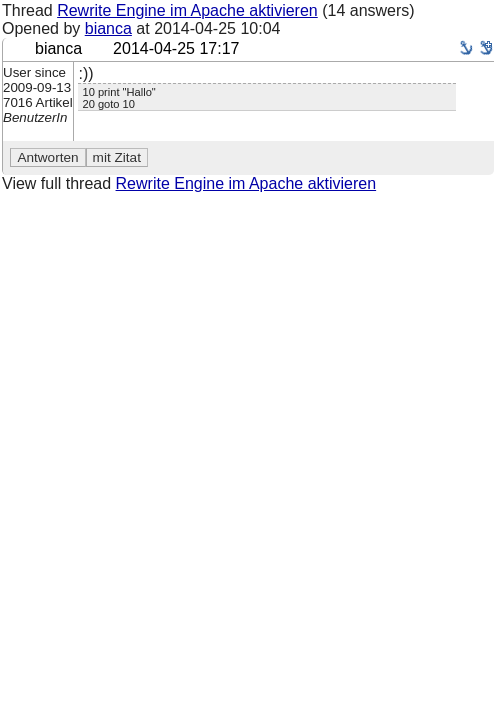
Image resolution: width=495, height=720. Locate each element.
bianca (108, 28)
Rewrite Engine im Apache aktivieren (187, 10)
